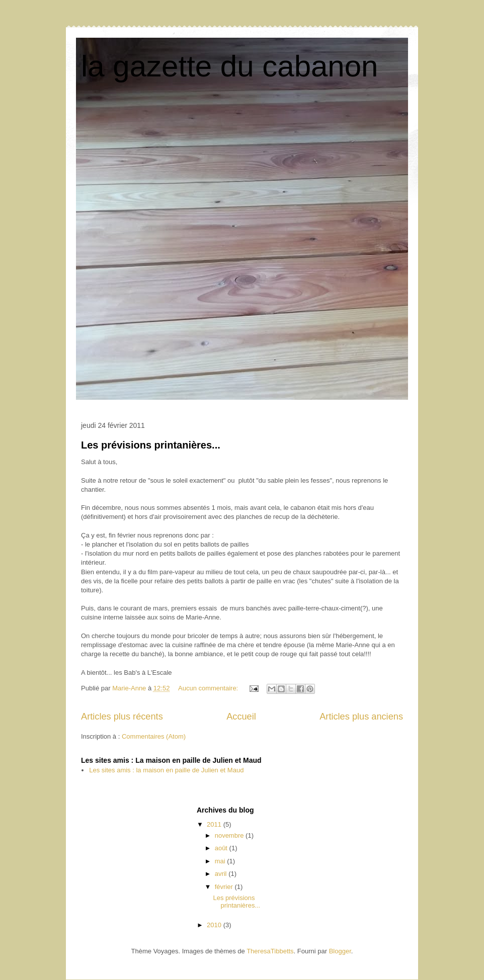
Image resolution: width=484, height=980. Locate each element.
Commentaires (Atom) (154, 736)
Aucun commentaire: (209, 688)
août (222, 848)
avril (222, 874)
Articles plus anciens (361, 717)
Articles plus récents (122, 717)
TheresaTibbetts (270, 951)
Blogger (340, 951)
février (225, 887)
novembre (230, 835)
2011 (215, 824)
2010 (215, 925)
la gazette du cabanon (229, 66)
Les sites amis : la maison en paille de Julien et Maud (166, 770)
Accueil (241, 717)
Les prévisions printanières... (151, 445)
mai (221, 861)
